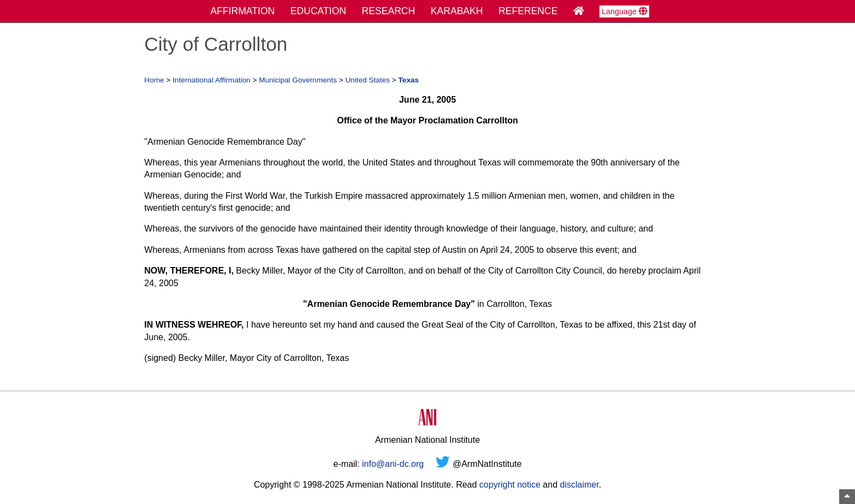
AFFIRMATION (242, 11)
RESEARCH (389, 11)
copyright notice (510, 485)
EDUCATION (318, 11)
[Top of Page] (847, 497)
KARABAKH (457, 11)
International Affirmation (212, 80)
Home (154, 80)
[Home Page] (579, 11)
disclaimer (579, 485)
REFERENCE (528, 11)
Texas (409, 80)
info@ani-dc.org (393, 464)
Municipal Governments (298, 80)
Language (624, 11)
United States (367, 80)
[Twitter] (443, 464)
